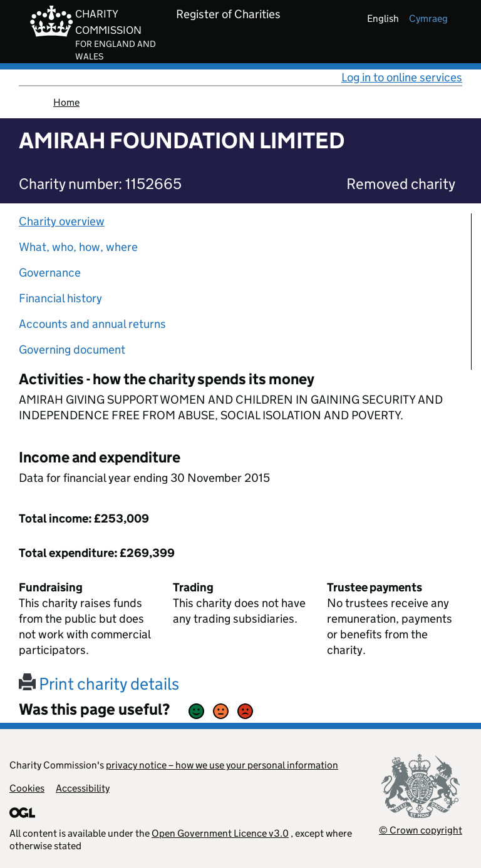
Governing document (72, 350)
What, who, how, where (78, 247)
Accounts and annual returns (92, 324)
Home (66, 102)
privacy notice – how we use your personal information (222, 765)
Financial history (60, 298)
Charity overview (62, 221)
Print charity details (99, 684)
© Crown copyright (421, 830)
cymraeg (428, 18)
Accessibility (83, 788)
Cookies (27, 788)
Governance (50, 273)
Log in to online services (402, 77)
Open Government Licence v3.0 (220, 833)
